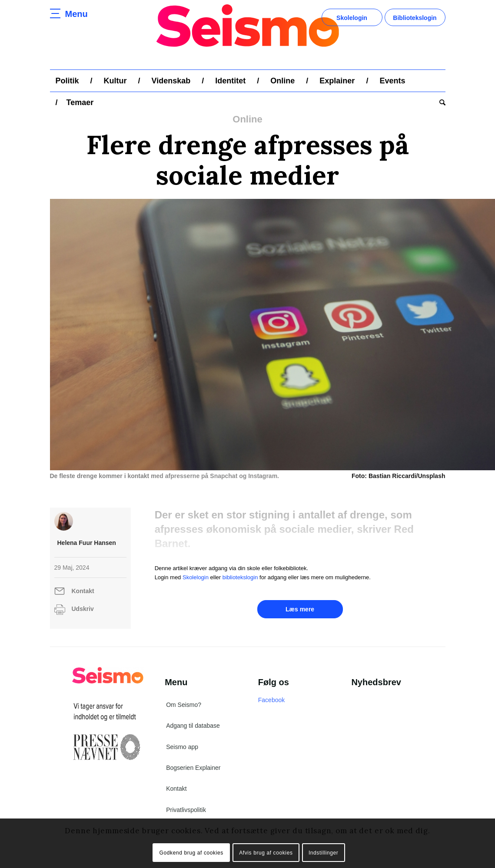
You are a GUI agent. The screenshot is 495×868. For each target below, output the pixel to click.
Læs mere (300, 609)
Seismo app (182, 747)
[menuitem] (67, 81)
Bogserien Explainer (193, 768)
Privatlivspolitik (186, 810)
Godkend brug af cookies (191, 853)
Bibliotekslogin (415, 18)
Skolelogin (352, 18)
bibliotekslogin (240, 577)
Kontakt (83, 591)
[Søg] (440, 102)
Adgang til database (193, 726)
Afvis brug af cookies (266, 853)
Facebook (271, 700)
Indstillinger (324, 853)
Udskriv (83, 609)
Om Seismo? (184, 705)
